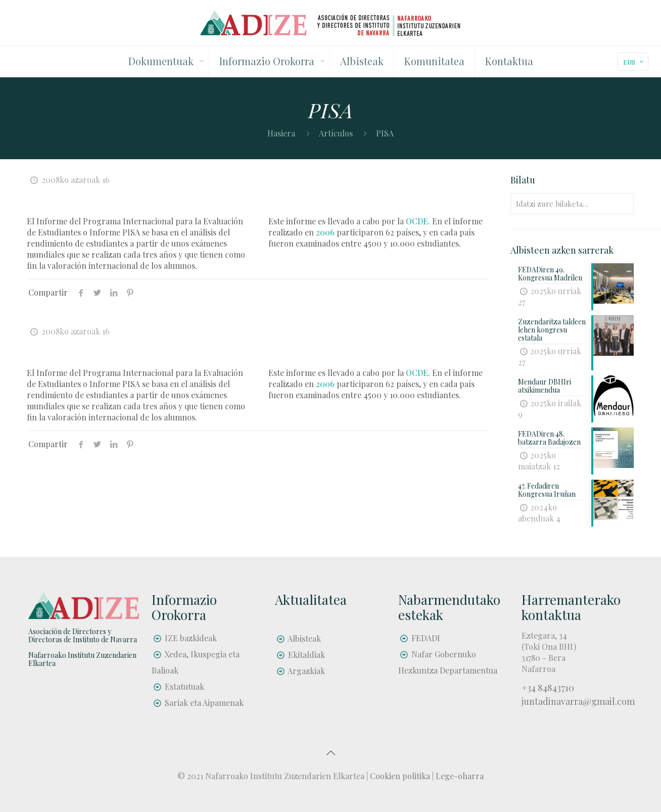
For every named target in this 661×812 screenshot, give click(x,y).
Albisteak (304, 638)
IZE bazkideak (191, 638)
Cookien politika (400, 776)
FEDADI (426, 638)
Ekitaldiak (306, 655)
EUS (634, 62)
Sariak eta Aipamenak (204, 703)
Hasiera (281, 133)
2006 (325, 232)
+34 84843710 (548, 688)
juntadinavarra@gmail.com (578, 701)
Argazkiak (306, 671)
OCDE (417, 221)
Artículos (336, 133)
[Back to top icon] (330, 752)
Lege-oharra (460, 776)
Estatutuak (184, 686)
